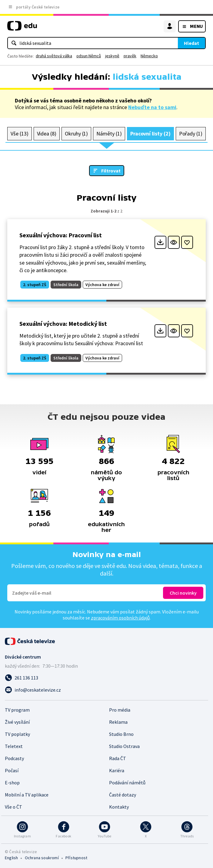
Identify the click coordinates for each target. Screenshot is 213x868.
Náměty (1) (109, 134)
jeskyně (112, 56)
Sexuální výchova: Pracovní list (61, 235)
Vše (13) (19, 134)
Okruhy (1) (76, 134)
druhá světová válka (54, 56)
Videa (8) (47, 134)
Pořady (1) (191, 134)
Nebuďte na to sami (152, 107)
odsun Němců (89, 56)
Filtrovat (111, 171)
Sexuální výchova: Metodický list (63, 324)
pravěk (130, 56)
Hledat (191, 43)
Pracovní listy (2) (150, 134)
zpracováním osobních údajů (120, 618)
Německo (149, 56)
